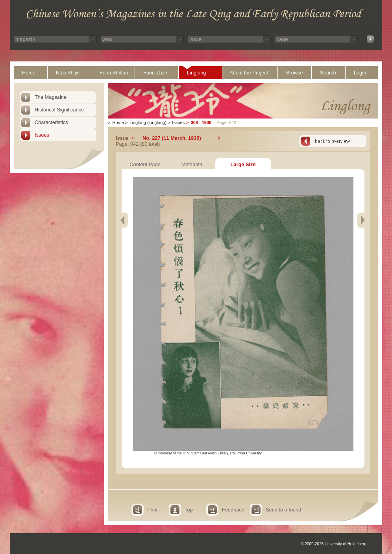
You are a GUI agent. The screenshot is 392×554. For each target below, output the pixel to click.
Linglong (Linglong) (148, 122)
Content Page (145, 164)
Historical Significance (59, 110)
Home (29, 73)
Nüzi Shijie (68, 73)
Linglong (196, 73)
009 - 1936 (201, 122)
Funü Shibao (114, 73)
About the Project (249, 73)
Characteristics (51, 122)
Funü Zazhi (156, 73)
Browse (295, 73)
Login (360, 73)
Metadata (192, 164)
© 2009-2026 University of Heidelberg (334, 544)
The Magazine (51, 97)
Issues (42, 135)
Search (328, 73)
